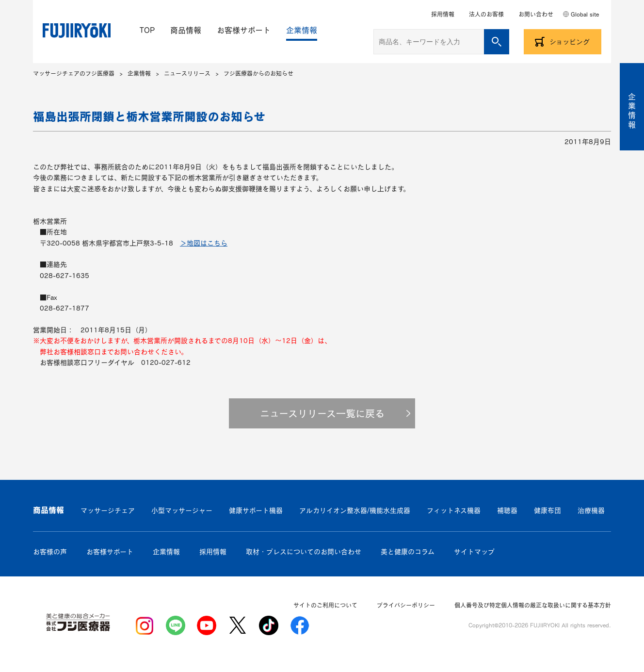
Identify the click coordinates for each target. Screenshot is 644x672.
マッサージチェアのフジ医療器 (74, 73)
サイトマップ (474, 552)
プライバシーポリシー (406, 605)
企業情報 (302, 30)
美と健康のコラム (408, 552)
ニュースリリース (187, 73)
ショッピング (570, 42)
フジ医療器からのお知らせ (258, 73)
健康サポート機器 (256, 510)
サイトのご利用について (325, 605)
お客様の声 (50, 552)
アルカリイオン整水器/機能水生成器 (355, 510)
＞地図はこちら (204, 243)
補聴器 (507, 510)
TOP (147, 30)
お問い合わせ (536, 14)
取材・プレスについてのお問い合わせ (304, 552)
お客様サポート (244, 30)
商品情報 (186, 30)
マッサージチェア (108, 510)
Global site (585, 14)
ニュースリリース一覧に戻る (322, 413)
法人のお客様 (486, 14)
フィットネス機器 (454, 510)
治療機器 (591, 510)
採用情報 (443, 14)
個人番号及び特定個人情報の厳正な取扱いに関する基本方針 (533, 605)
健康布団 (547, 510)
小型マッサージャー (182, 510)
